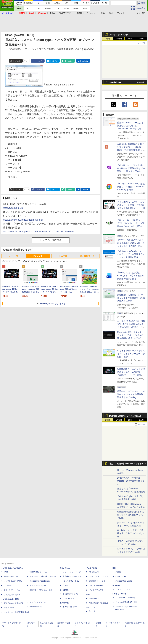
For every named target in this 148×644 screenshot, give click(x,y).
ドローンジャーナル (12, 590)
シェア (40, 61)
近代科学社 (64, 603)
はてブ (55, 61)
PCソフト (38, 256)
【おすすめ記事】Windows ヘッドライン (127, 464)
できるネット (9, 607)
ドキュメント (92, 13)
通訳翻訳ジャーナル (97, 581)
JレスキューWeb (96, 586)
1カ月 (142, 39)
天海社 (118, 572)
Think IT (7, 572)
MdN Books (94, 598)
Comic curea (121, 576)
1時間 (108, 39)
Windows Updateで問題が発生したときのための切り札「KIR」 (130, 515)
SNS (103, 13)
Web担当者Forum (11, 576)
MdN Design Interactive (99, 603)
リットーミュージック (72, 572)
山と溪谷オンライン (71, 594)
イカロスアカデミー (97, 590)
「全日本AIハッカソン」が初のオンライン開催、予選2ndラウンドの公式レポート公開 (131, 205)
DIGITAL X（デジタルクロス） (42, 590)
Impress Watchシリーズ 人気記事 (125, 416)
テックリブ (91, 607)
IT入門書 (63, 256)
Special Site (115, 82)
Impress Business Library (40, 581)
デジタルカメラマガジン (14, 603)
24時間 (119, 39)
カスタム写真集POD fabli (126, 602)
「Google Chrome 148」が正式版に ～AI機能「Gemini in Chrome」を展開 (131, 187)
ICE (114, 568)
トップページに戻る (51, 240)
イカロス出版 (92, 568)
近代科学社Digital (70, 607)
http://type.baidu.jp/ (13, 208)
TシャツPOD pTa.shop (125, 598)
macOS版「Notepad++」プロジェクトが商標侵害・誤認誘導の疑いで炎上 (131, 298)
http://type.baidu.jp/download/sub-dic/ (23, 220)
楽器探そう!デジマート (72, 576)
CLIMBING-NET (69, 598)
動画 (111, 13)
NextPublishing (35, 607)
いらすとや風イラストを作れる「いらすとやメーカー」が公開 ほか (131, 354)
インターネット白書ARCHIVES (17, 612)
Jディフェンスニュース (99, 576)
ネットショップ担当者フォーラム (43, 576)
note (70, 61)
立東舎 (65, 586)
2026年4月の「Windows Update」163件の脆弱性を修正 (131, 481)
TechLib (92, 611)
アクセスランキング (119, 35)
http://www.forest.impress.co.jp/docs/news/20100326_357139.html (39, 232)
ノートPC (13, 256)
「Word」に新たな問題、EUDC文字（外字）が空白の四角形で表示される (131, 276)
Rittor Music (65, 568)
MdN (88, 595)
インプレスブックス (38, 602)
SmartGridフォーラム (38, 572)
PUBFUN (116, 586)
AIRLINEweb (94, 572)
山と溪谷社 (64, 590)
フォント (121, 13)
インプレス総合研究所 (13, 581)
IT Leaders (8, 586)
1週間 (130, 39)
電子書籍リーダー (88, 256)
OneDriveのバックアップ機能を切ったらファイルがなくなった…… (131, 533)
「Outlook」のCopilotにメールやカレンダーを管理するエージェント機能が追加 (131, 254)
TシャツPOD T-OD (71, 581)
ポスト (18, 61)
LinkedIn (85, 61)
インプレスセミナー (38, 586)
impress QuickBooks (124, 581)
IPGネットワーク (120, 594)
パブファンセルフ (123, 589)
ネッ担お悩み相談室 (12, 595)
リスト (27, 61)
